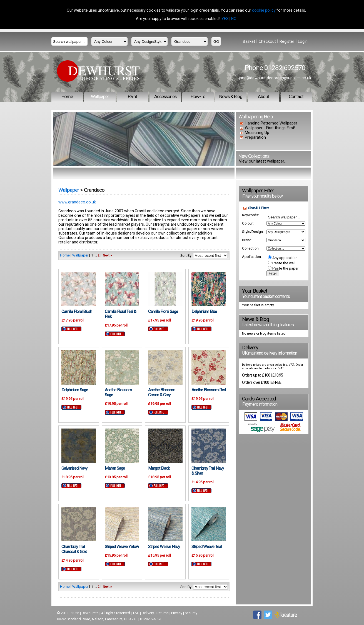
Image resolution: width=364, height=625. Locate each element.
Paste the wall (282, 263)
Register (287, 42)
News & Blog (231, 96)
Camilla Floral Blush (77, 312)
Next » (107, 255)
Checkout (267, 42)
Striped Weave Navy (164, 547)
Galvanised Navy (74, 468)
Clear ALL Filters (258, 208)
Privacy (177, 613)
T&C (136, 613)
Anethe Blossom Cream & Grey (162, 392)
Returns (163, 613)
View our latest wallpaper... (263, 161)
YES (225, 19)
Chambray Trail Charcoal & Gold (74, 549)
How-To (198, 96)
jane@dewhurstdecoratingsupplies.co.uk (275, 78)
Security (191, 613)
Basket (249, 42)
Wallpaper (100, 96)
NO (234, 19)
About (263, 96)
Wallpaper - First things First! (270, 128)
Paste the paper (283, 268)
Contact (296, 96)
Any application (283, 258)
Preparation (255, 137)
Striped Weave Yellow (122, 547)
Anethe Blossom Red (209, 390)
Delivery (148, 613)
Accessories (165, 96)
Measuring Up (257, 133)
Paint (132, 96)
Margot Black (159, 468)
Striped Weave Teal (206, 547)
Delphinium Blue (204, 312)
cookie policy (264, 10)
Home (67, 96)
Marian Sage (115, 468)
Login (303, 42)
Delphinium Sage (75, 390)
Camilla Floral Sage (163, 312)
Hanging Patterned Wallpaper (271, 123)
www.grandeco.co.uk (77, 202)
